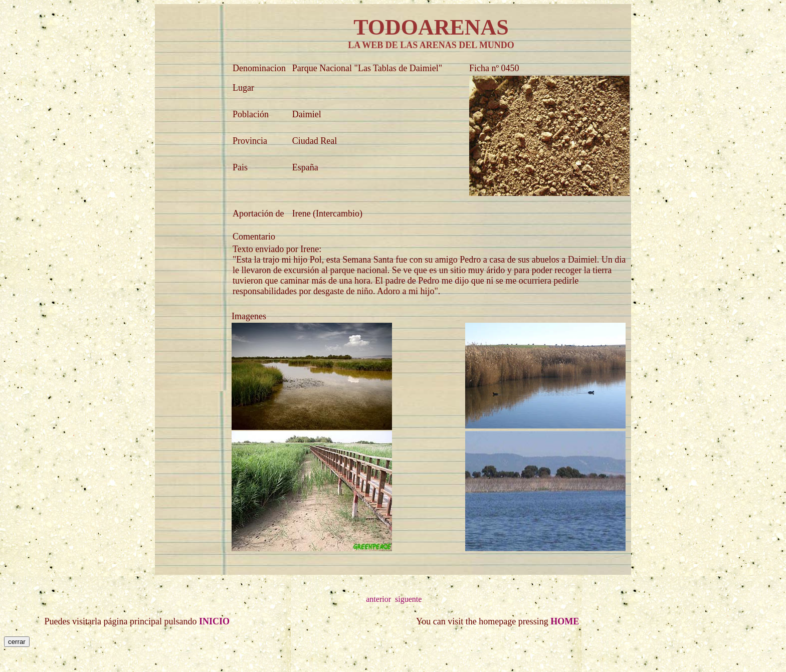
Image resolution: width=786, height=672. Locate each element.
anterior (378, 599)
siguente (408, 599)
